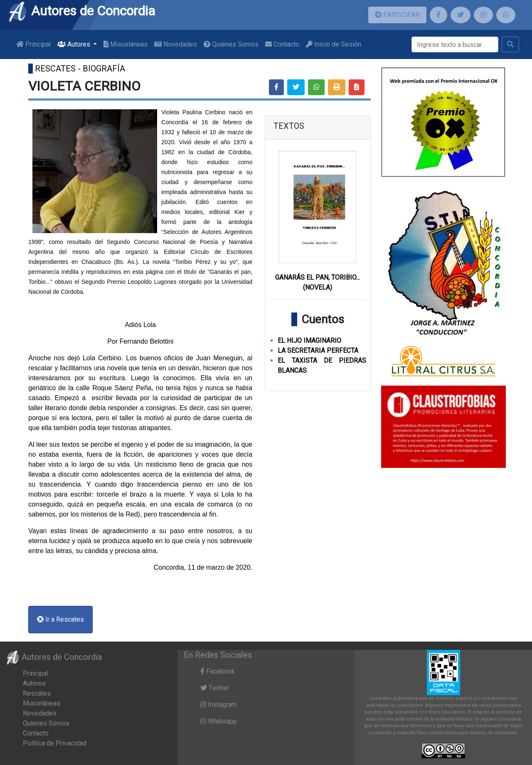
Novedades (176, 44)
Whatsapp (219, 721)
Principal (33, 44)
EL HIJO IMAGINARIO (309, 341)
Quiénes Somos (231, 44)
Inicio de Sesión (334, 44)
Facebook (218, 671)
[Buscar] (455, 44)
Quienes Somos (46, 723)
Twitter (215, 688)
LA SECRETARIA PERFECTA (318, 351)
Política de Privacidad (55, 743)
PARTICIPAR (397, 15)
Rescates (37, 693)
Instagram (219, 705)
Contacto (282, 44)
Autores (34, 683)
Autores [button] (75, 44)
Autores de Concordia (81, 11)
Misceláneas (126, 44)
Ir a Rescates (60, 619)
